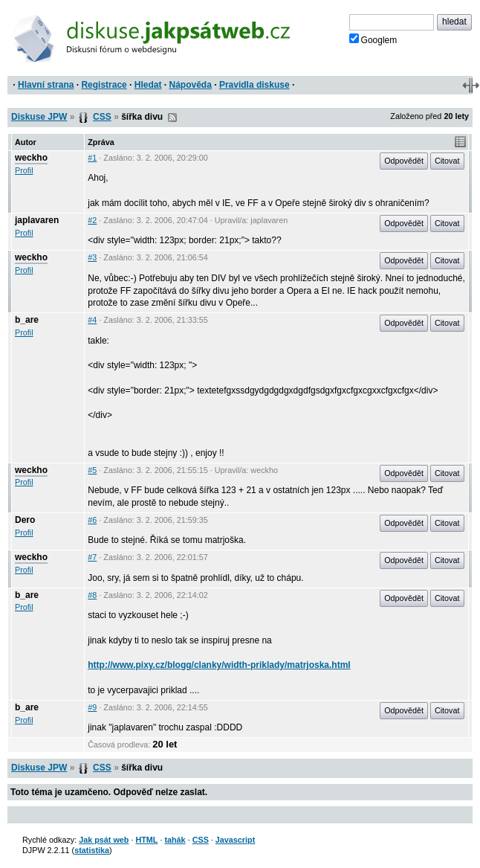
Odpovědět (404, 161)
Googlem (373, 39)
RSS (172, 118)
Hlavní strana (46, 85)
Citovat (447, 161)
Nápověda (191, 85)
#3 (92, 257)
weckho (31, 158)
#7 (92, 557)
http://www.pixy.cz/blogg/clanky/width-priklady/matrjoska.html (219, 665)
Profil (24, 170)
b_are (27, 320)
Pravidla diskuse (254, 85)
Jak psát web (104, 840)
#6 (92, 520)
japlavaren (37, 220)
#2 (92, 220)
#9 (92, 707)
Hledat (148, 85)
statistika (92, 850)
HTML (146, 840)
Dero (25, 520)
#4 (92, 320)
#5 (92, 470)
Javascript (235, 840)
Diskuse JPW (39, 117)
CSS (102, 117)
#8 (92, 595)
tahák (175, 840)
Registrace (104, 85)
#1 (92, 158)
